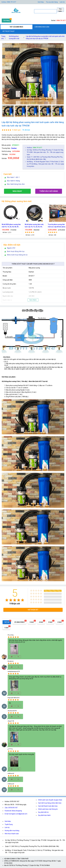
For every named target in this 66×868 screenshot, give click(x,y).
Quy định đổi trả (43, 812)
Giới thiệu (8, 821)
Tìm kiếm (60, 10)
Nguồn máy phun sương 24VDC (10, 226)
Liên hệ (62, 2)
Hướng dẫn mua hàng (12, 831)
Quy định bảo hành (44, 815)
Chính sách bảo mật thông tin (48, 809)
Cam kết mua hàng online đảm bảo (50, 803)
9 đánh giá (16, 130)
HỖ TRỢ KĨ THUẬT (9, 31)
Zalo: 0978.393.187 (11, 808)
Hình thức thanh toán (12, 834)
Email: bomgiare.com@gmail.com (16, 814)
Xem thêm (33, 300)
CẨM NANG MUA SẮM (42, 27)
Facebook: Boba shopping (13, 811)
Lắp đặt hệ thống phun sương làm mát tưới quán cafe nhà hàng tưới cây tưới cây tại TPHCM (45, 37)
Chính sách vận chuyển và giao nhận (50, 800)
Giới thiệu (41, 2)
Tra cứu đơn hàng (52, 2)
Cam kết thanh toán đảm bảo (48, 806)
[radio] (7, 600)
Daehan (14, 148)
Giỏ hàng (7, 20)
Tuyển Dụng (9, 824)
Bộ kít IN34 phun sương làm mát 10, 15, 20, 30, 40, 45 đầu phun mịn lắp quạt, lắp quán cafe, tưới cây (34, 226)
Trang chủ (4, 38)
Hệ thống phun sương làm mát (14, 37)
